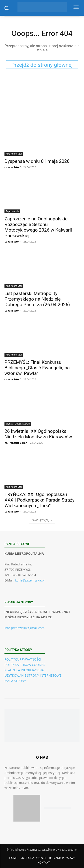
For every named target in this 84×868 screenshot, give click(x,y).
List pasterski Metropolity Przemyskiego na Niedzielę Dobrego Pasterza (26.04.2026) (37, 299)
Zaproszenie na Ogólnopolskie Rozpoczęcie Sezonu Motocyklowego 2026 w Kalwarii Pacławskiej (38, 227)
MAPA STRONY (15, 681)
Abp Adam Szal (14, 154)
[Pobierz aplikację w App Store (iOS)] (27, 808)
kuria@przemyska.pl (30, 580)
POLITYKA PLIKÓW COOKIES (25, 665)
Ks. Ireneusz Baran (16, 443)
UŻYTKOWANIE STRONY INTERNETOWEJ (33, 675)
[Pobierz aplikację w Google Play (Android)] (57, 808)
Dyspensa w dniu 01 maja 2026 (37, 161)
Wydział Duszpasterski (18, 424)
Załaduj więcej (42, 520)
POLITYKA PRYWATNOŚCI (23, 659)
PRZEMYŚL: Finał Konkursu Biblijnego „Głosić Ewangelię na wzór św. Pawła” (37, 368)
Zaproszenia (12, 211)
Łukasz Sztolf (12, 167)
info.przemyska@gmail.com (25, 628)
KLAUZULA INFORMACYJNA (24, 670)
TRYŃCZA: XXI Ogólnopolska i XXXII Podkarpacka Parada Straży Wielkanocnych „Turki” (40, 500)
